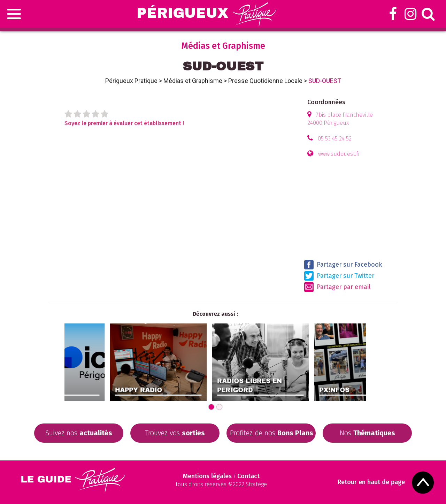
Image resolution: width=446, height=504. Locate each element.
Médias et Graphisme (193, 81)
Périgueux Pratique (131, 81)
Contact (248, 476)
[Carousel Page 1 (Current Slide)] (211, 407)
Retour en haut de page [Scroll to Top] (371, 482)
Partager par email (337, 287)
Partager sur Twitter (339, 276)
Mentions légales (207, 476)
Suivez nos (79, 433)
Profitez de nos (272, 433)
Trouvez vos (175, 433)
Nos (367, 433)
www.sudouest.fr (339, 154)
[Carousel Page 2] (219, 407)
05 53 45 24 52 (335, 139)
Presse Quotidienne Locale (265, 81)
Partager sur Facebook (343, 265)
